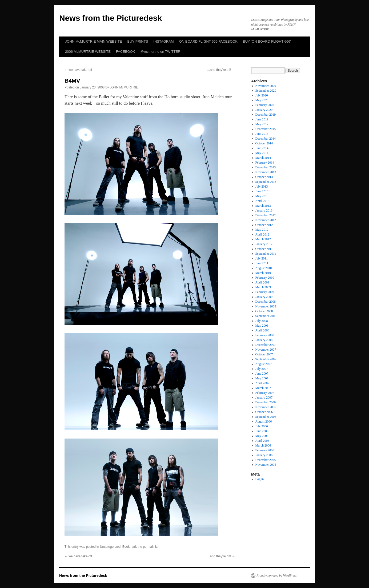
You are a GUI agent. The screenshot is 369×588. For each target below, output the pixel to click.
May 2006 (262, 436)
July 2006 (262, 426)
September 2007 (266, 359)
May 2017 (262, 124)
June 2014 (262, 148)
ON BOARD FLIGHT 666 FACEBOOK (208, 41)
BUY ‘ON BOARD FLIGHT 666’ (267, 41)
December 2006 (266, 402)
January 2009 (264, 297)
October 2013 (264, 177)
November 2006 (266, 407)
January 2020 (264, 110)
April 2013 (262, 201)
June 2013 (262, 191)
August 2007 (264, 364)
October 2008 (264, 311)
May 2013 (262, 196)
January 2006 (264, 455)
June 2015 (262, 134)
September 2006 (266, 417)
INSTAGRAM (163, 41)
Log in (260, 479)
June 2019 (262, 119)
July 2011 (262, 258)
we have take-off (78, 70)
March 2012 (263, 239)
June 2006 (262, 431)
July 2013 (262, 186)
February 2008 (265, 335)
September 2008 (266, 316)
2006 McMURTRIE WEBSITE (88, 52)
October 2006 (264, 412)
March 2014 (263, 158)
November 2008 (266, 306)
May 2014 (262, 153)
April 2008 (262, 330)
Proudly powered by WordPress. (277, 575)
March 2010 (263, 273)
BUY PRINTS (138, 41)
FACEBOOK (126, 52)
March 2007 (263, 388)
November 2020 (266, 86)
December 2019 (266, 115)
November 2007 (266, 350)
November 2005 (266, 465)
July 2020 (262, 95)
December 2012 (266, 215)
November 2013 (266, 172)
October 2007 (264, 354)
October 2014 (264, 143)
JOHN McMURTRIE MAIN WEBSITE (94, 41)
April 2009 (262, 282)
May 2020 (262, 100)
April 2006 (262, 441)
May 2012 (262, 230)
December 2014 (266, 139)
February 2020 (265, 105)
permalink (150, 547)
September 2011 (266, 254)
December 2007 (266, 345)
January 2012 (264, 244)
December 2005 (266, 460)
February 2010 (265, 278)
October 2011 (264, 249)
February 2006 (265, 450)
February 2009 (265, 292)
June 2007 (262, 374)
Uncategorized (110, 547)
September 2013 (266, 182)
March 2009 (263, 287)
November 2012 (266, 220)
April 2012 (262, 234)
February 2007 (265, 393)
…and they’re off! (221, 70)
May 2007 (262, 378)
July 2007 (262, 369)
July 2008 (262, 321)
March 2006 (263, 445)
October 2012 (264, 225)
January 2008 (264, 340)
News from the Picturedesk (111, 18)
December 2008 (266, 302)
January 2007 (264, 398)
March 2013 (263, 206)
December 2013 (266, 167)
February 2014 (265, 163)
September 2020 (266, 91)
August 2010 (264, 268)
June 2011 (262, 263)
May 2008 (262, 326)
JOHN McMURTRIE (124, 87)
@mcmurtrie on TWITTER (161, 52)
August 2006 (264, 421)
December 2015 (266, 129)
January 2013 (264, 210)
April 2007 (262, 383)
